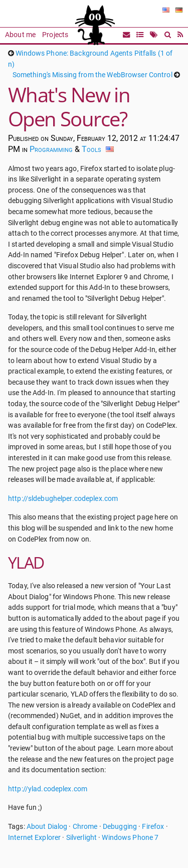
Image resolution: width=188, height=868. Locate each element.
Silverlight (81, 838)
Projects (55, 35)
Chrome (85, 827)
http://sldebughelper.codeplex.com (63, 499)
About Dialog (47, 827)
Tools (91, 149)
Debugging (120, 827)
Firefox (153, 827)
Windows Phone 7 (130, 838)
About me (20, 35)
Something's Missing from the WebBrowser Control (92, 75)
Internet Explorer (34, 838)
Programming (51, 149)
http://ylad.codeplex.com (48, 789)
